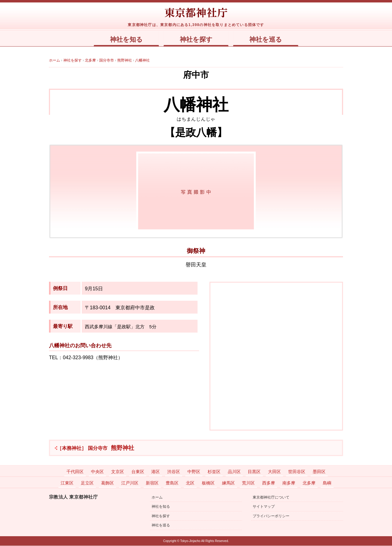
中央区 (97, 472)
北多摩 (309, 483)
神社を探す (196, 40)
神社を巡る (267, 40)
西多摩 (269, 483)
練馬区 (228, 483)
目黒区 (254, 472)
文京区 (118, 472)
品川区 (234, 472)
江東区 (67, 483)
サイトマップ (264, 507)
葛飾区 (107, 483)
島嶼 (327, 483)
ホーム (157, 498)
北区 (190, 483)
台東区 (138, 472)
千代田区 (75, 472)
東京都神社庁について (271, 498)
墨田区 (319, 472)
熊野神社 (96, 448)
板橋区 (208, 483)
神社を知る (125, 40)
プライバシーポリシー (271, 516)
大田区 (274, 472)
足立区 (87, 483)
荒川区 (248, 483)
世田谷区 (297, 472)
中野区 (194, 472)
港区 (156, 472)
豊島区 (172, 483)
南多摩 (289, 483)
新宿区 (152, 483)
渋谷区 (174, 472)
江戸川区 (130, 483)
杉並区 (214, 472)
